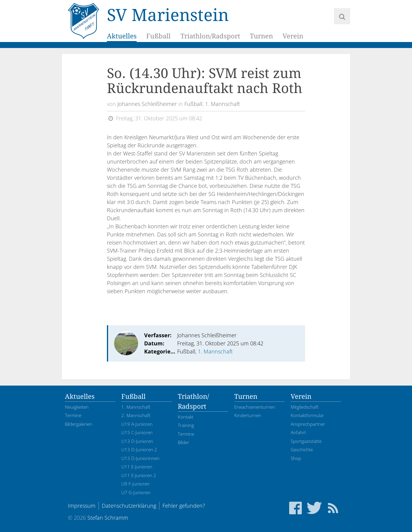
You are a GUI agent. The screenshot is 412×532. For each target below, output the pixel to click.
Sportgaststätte (306, 441)
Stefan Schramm (108, 518)
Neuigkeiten (77, 407)
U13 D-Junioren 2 (139, 449)
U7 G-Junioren (136, 492)
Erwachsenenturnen (255, 407)
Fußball (158, 36)
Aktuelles (122, 36)
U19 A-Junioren (137, 424)
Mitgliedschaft (305, 407)
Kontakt (186, 417)
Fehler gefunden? (184, 506)
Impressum (82, 506)
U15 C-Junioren (137, 432)
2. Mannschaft (136, 415)
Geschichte (302, 449)
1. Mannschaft (223, 104)
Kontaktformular (307, 415)
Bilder (183, 442)
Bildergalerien (79, 424)
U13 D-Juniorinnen (140, 458)
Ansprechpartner (308, 424)
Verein (293, 36)
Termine (73, 415)
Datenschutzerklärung (129, 506)
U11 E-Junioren (137, 467)
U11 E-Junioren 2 (139, 475)
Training (186, 425)
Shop (296, 458)
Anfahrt (298, 432)
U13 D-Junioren (137, 441)
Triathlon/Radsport (210, 36)
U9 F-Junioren (135, 484)
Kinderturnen (248, 415)
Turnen (261, 36)
